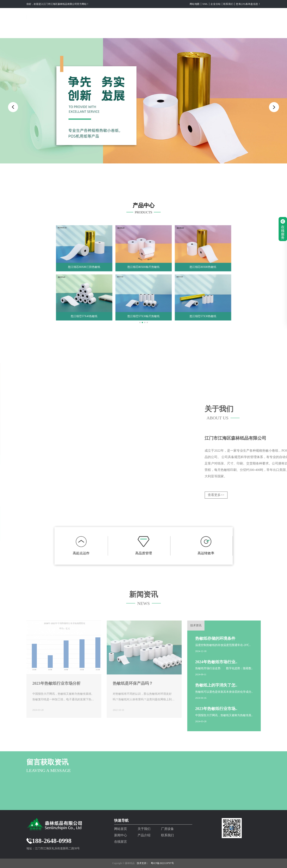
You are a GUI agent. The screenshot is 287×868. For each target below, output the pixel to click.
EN (252, 32)
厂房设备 (133, 32)
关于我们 (108, 32)
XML (205, 4)
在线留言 (232, 32)
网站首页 (83, 32)
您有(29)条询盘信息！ (248, 4)
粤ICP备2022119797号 (162, 863)
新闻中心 (157, 32)
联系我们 (228, 4)
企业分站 (216, 4)
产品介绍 (182, 32)
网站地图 (195, 4)
